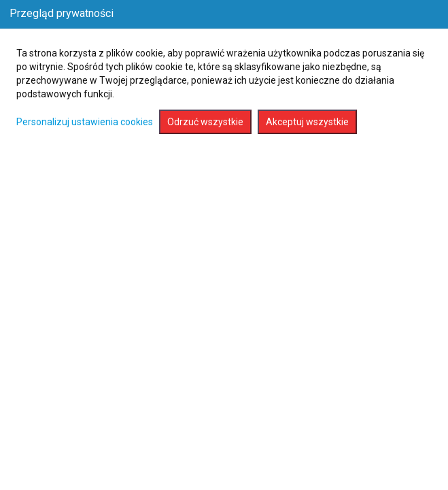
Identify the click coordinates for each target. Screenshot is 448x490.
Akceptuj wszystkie (307, 122)
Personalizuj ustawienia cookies (85, 122)
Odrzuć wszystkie (205, 122)
